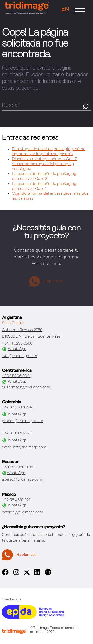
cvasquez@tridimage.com (24, 447)
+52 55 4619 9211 (17, 500)
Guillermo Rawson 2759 (22, 330)
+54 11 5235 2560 (17, 344)
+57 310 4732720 (17, 433)
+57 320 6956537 (17, 407)
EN (65, 9)
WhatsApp (14, 349)
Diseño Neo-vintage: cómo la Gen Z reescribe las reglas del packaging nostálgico (45, 164)
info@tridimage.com (20, 356)
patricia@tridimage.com (23, 512)
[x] (27, 574)
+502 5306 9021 (16, 376)
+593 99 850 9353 (18, 467)
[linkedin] (37, 574)
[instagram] (16, 574)
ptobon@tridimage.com (23, 421)
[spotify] (48, 574)
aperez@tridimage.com (22, 480)
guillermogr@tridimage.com (26, 387)
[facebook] (5, 574)
